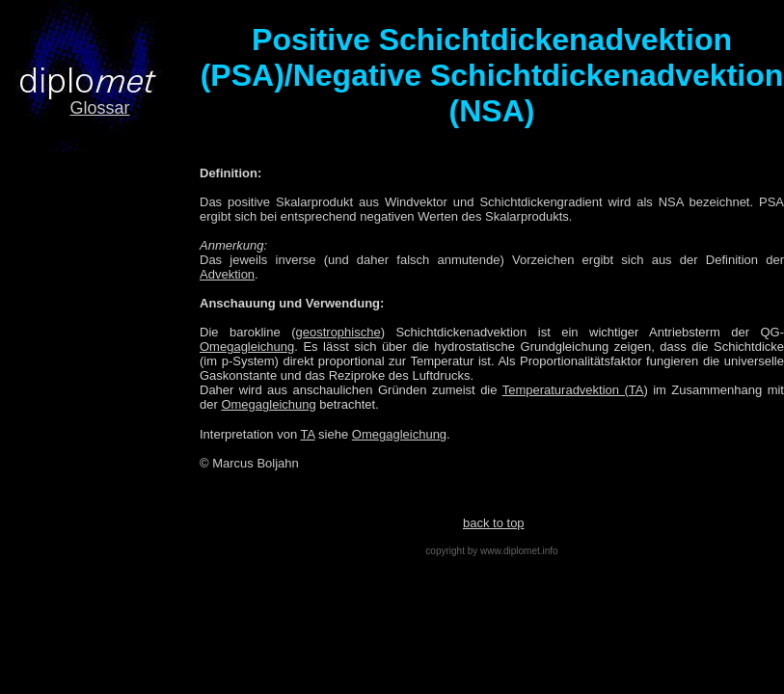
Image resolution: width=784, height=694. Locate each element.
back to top (494, 523)
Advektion (227, 274)
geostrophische (338, 332)
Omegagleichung (247, 347)
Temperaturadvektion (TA (573, 390)
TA (308, 434)
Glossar (99, 108)
